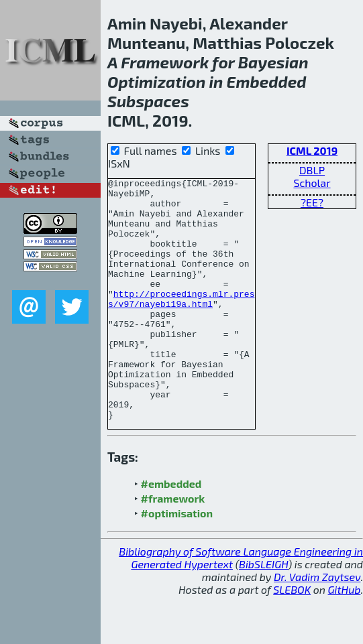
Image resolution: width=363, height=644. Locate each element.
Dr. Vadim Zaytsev (317, 625)
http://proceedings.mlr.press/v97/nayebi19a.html (181, 324)
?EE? (312, 202)
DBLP (312, 170)
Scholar (312, 183)
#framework (173, 546)
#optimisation (177, 561)
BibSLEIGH (263, 612)
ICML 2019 (312, 150)
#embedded (171, 532)
